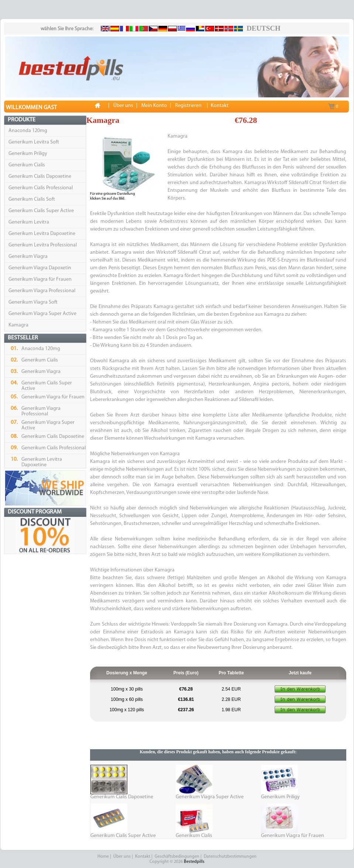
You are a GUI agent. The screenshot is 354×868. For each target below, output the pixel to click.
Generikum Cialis (27, 165)
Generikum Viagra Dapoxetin (40, 268)
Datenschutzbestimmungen (230, 857)
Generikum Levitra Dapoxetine (42, 234)
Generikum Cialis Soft (32, 199)
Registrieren (188, 106)
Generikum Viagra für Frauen (40, 279)
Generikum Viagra (28, 257)
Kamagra (18, 325)
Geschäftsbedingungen (177, 857)
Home (103, 857)
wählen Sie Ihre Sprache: (67, 29)
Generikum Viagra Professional (42, 291)
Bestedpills (194, 862)
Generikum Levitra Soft (34, 142)
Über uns (122, 857)
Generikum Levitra (29, 222)
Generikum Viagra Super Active (42, 314)
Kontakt (143, 857)
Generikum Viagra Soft (33, 302)
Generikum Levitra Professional (43, 245)
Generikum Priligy (28, 154)
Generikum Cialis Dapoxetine (40, 177)
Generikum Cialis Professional (41, 188)
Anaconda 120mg (28, 131)
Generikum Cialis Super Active (41, 211)
